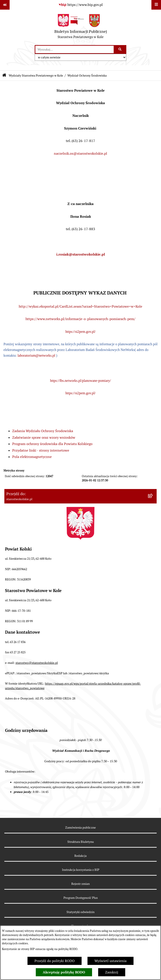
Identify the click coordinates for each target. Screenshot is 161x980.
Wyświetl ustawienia (110, 961)
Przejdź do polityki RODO (55, 961)
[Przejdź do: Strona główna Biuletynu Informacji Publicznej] (4, 76)
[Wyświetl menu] (156, 5)
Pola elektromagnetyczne (32, 457)
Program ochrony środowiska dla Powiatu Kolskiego (52, 444)
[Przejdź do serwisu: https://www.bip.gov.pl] (80, 5)
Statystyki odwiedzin (80, 912)
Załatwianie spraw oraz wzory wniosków (44, 437)
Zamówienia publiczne (80, 827)
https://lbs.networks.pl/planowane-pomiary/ (80, 381)
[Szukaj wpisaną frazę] (120, 49)
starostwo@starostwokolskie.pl (37, 663)
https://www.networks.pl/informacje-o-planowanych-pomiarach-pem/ (80, 319)
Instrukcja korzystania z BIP (81, 870)
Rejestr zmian (80, 884)
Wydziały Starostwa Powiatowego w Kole (36, 75)
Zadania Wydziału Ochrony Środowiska (43, 431)
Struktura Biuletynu (81, 842)
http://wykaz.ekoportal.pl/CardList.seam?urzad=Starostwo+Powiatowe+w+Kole (80, 306)
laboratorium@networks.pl (36, 355)
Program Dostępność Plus (81, 898)
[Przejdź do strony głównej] (81, 27)
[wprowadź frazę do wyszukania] (75, 49)
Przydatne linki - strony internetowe (41, 450)
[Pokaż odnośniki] (5, 5)
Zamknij (112, 972)
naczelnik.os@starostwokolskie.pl (80, 153)
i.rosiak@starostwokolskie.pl (81, 254)
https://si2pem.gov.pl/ (81, 332)
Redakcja (80, 856)
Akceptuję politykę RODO (64, 972)
